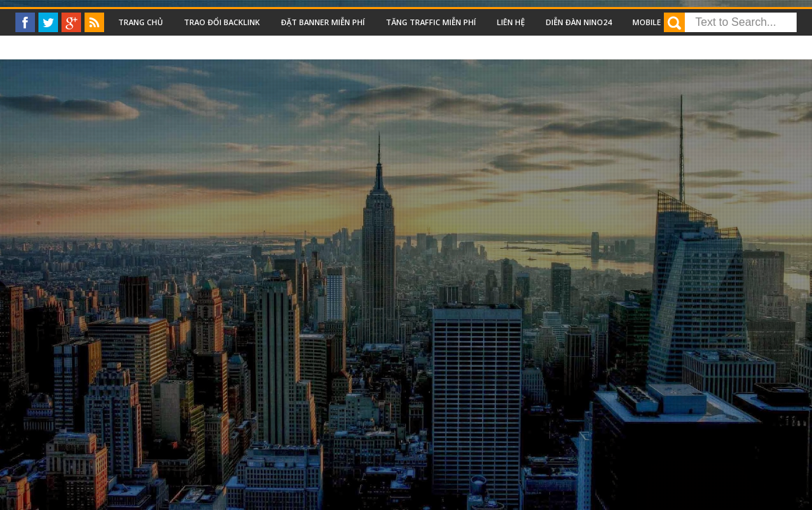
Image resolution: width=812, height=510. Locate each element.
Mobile (647, 22)
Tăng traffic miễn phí (431, 22)
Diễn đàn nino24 (579, 22)
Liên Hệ (511, 22)
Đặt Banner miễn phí (323, 22)
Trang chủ (140, 22)
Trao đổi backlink (222, 22)
